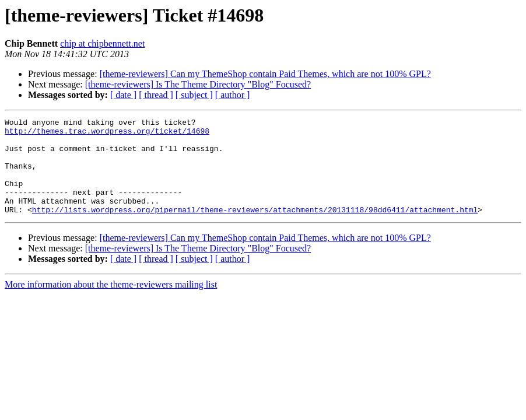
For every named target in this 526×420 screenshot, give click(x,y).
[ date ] (123, 95)
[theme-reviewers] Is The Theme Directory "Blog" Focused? (198, 84)
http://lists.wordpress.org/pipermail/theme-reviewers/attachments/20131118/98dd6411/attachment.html (255, 229)
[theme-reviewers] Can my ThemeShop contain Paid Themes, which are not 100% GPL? (265, 74)
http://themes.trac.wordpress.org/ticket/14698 (107, 134)
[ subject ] (194, 95)
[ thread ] (156, 95)
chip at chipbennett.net (102, 43)
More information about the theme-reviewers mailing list (111, 304)
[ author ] (233, 95)
